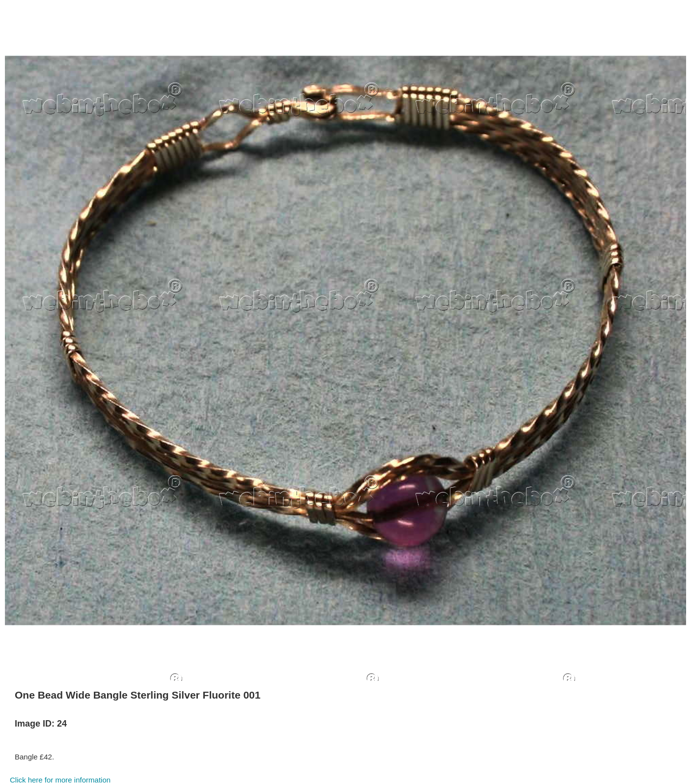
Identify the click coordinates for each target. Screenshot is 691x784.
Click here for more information (60, 780)
